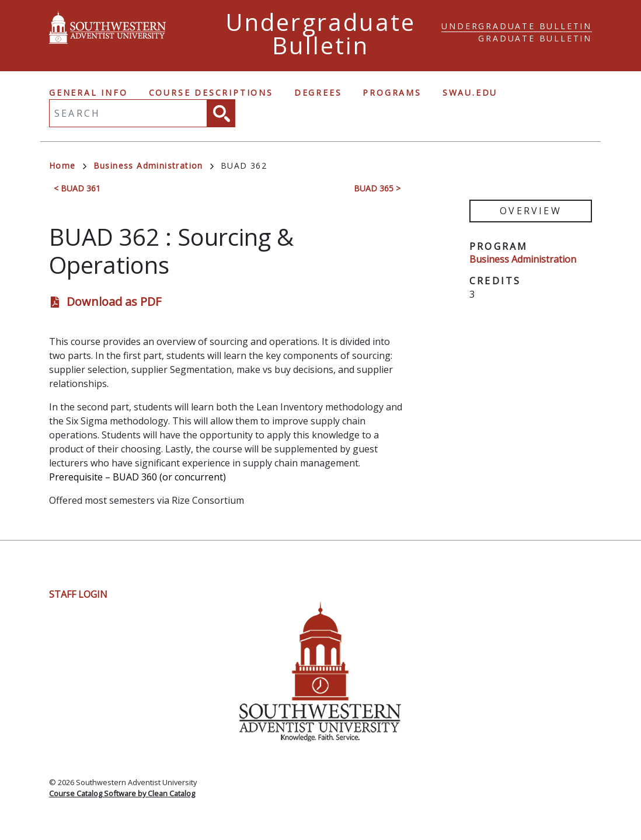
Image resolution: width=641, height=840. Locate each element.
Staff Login (78, 594)
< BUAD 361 (77, 188)
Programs (392, 93)
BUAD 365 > (377, 188)
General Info (88, 93)
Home (68, 165)
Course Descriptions (211, 93)
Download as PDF (114, 302)
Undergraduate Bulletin (517, 26)
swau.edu (470, 93)
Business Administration (154, 165)
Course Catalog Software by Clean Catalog (122, 793)
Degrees (318, 93)
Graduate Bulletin (535, 38)
